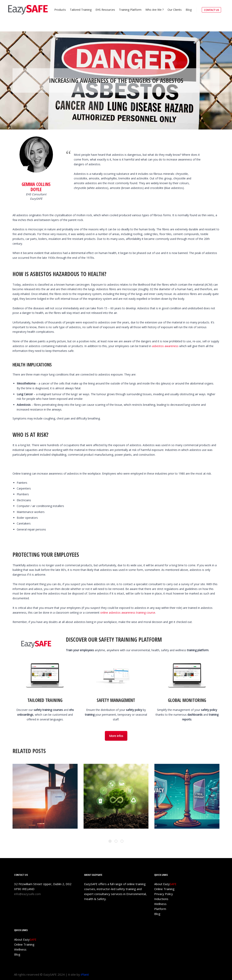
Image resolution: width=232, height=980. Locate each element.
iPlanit (85, 974)
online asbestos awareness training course (128, 613)
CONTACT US (211, 10)
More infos (116, 736)
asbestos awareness (165, 346)
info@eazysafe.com (27, 894)
